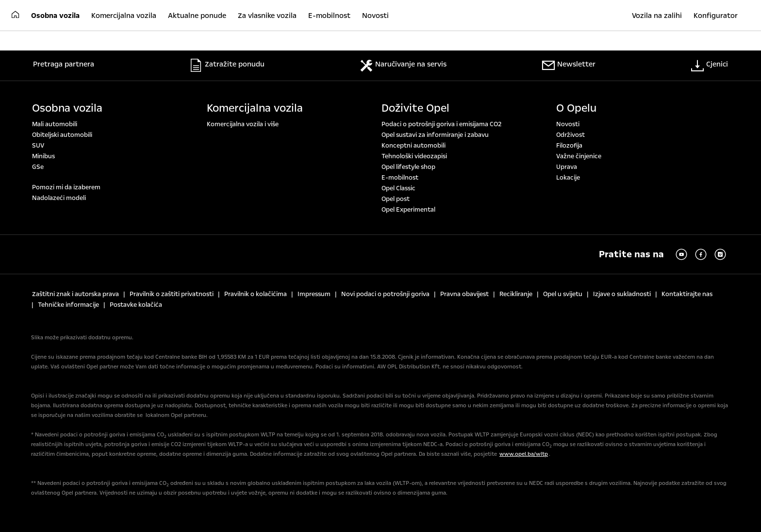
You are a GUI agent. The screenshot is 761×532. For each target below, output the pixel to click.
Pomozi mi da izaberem (66, 187)
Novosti (568, 124)
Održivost (571, 135)
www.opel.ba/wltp (524, 454)
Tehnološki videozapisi (414, 156)
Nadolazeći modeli (59, 198)
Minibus (43, 156)
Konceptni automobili (414, 146)
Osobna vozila (67, 108)
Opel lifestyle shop (408, 167)
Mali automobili (55, 124)
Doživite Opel (415, 108)
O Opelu (576, 108)
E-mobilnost (400, 178)
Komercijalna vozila (255, 108)
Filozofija (569, 146)
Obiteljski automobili (62, 135)
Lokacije (568, 178)
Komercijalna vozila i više (243, 124)
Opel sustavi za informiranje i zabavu (435, 135)
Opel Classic (398, 188)
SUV (38, 146)
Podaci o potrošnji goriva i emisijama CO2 (441, 124)
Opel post (396, 199)
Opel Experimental (408, 210)
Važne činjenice (579, 156)
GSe (38, 167)
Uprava (567, 167)
